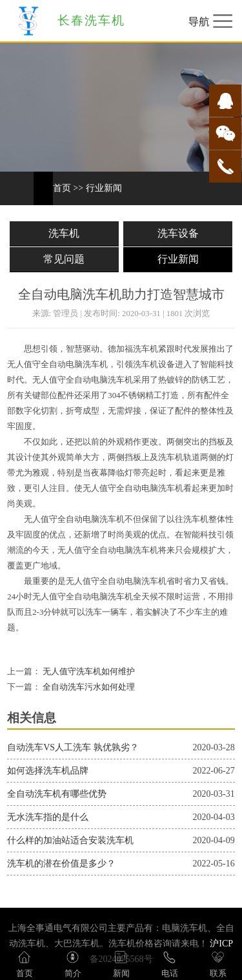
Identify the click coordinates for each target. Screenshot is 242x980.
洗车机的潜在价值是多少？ (61, 864)
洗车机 (64, 233)
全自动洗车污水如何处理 (88, 687)
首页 (62, 188)
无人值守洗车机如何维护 (88, 672)
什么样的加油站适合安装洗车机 (70, 840)
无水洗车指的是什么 (48, 817)
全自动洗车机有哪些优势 (57, 794)
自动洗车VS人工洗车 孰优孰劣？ (73, 747)
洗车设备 (178, 233)
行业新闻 (104, 188)
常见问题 (64, 259)
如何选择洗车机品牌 (48, 771)
